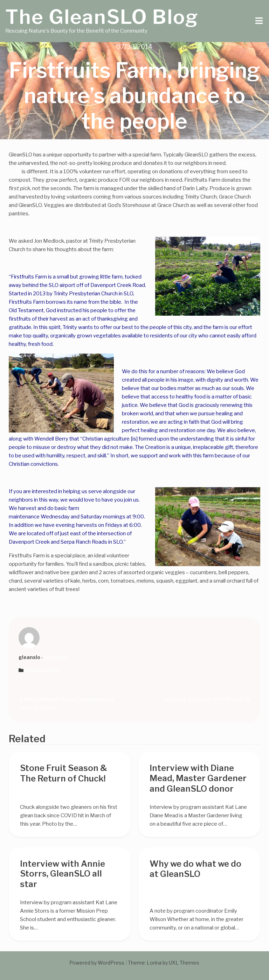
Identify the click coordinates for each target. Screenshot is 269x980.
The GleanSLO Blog (102, 17)
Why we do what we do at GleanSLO (195, 869)
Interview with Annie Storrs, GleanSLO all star (63, 874)
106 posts (56, 657)
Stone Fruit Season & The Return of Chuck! (64, 773)
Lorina (154, 963)
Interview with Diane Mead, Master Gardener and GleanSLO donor (198, 778)
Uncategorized (42, 670)
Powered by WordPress (97, 963)
